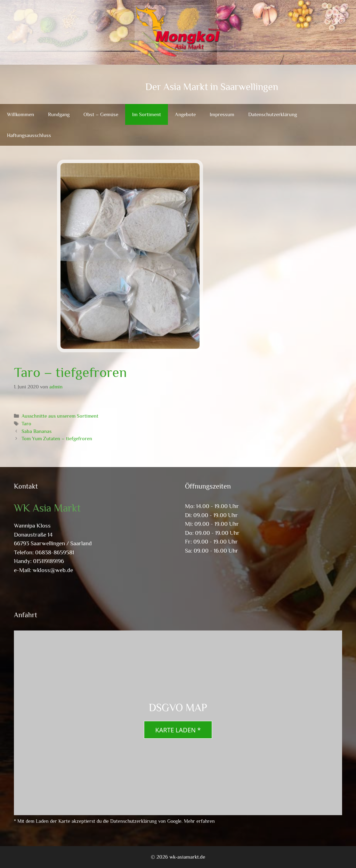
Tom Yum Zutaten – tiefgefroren (57, 439)
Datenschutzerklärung (273, 114)
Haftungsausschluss (29, 135)
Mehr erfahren (199, 821)
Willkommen (21, 114)
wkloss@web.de (53, 570)
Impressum (222, 114)
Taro (26, 424)
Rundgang (59, 114)
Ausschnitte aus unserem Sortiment (60, 416)
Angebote (185, 114)
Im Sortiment (147, 114)
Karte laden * (178, 730)
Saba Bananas (37, 431)
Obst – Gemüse (101, 114)
